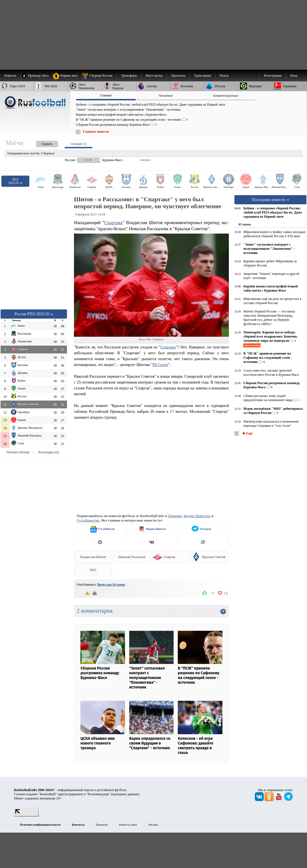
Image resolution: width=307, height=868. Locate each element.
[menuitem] (99, 76)
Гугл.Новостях (88, 520)
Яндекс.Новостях (197, 516)
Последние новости (270, 200)
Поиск (224, 76)
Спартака (113, 223)
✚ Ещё (247, 433)
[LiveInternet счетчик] (26, 815)
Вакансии (102, 825)
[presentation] (42, 143)
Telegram (175, 516)
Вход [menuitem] (294, 76)
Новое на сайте (128, 825)
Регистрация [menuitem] (273, 76)
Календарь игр (49, 452)
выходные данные (125, 794)
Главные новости (96, 132)
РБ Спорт (160, 365)
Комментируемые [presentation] (226, 96)
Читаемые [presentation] (166, 96)
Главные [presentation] (106, 95)
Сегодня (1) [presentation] (79, 144)
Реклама (153, 825)
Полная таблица (18, 452)
